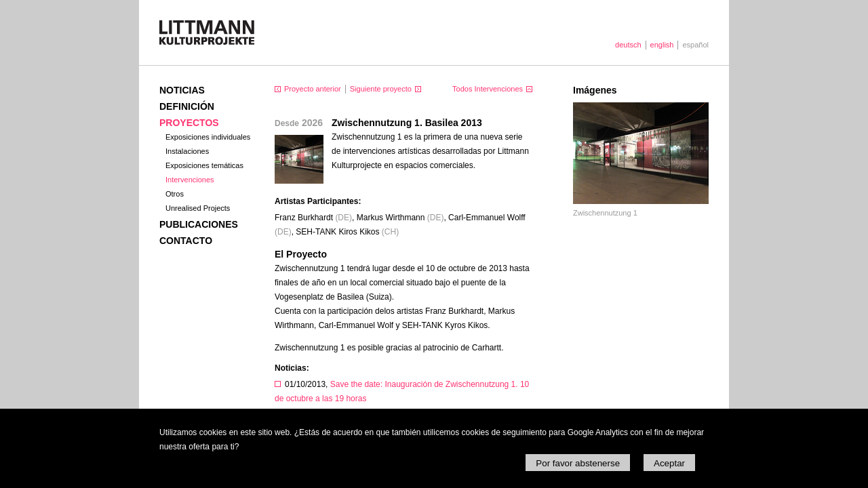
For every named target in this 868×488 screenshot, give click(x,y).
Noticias (182, 90)
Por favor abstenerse (578, 463)
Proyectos (189, 123)
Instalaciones (187, 151)
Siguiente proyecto (381, 89)
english (662, 45)
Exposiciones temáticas (204, 165)
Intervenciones (190, 180)
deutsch (628, 45)
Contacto (186, 241)
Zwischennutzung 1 (605, 213)
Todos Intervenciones (488, 89)
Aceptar (669, 463)
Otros (175, 194)
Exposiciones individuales (208, 137)
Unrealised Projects (198, 208)
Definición (187, 106)
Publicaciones (199, 224)
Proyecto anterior (313, 89)
